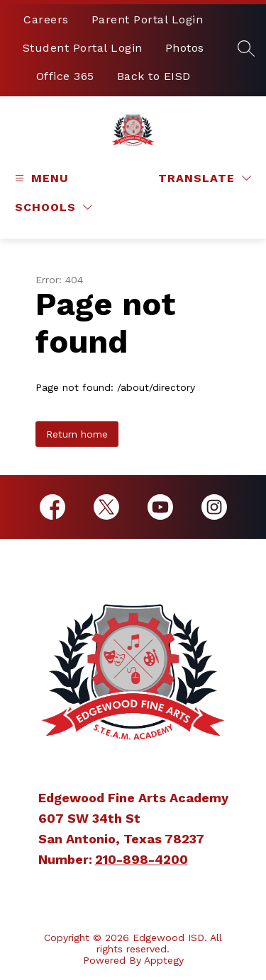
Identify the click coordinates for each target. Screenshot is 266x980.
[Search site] (246, 48)
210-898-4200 (142, 859)
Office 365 (65, 76)
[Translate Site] (205, 178)
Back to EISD (154, 76)
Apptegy (164, 960)
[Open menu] (40, 178)
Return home (77, 434)
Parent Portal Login (148, 19)
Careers (46, 19)
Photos (185, 48)
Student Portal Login (83, 48)
